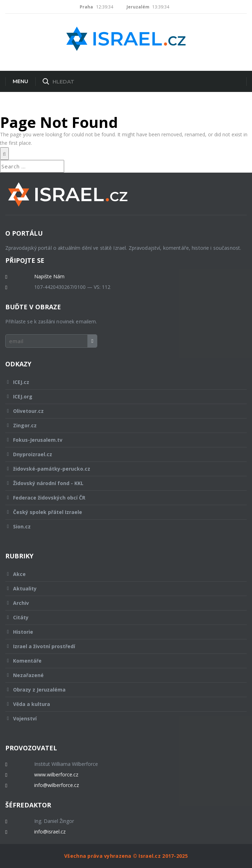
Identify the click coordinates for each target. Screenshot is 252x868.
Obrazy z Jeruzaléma (121, 690)
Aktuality (121, 588)
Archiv (121, 603)
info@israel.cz (50, 832)
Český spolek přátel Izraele (121, 512)
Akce (121, 574)
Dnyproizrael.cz (121, 454)
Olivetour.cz (121, 411)
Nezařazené (121, 675)
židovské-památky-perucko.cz (121, 469)
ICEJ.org (121, 396)
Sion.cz (121, 526)
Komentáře (121, 661)
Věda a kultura (121, 704)
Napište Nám (49, 277)
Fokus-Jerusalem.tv (121, 440)
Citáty (121, 617)
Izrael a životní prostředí (121, 646)
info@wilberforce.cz (57, 785)
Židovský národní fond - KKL (121, 483)
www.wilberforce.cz (56, 775)
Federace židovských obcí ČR (121, 498)
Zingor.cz (121, 425)
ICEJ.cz (121, 382)
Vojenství (121, 718)
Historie (121, 632)
